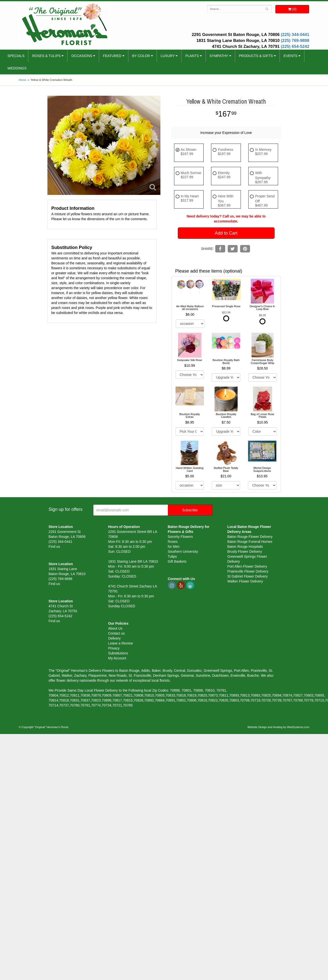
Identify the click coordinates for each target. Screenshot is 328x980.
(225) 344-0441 (295, 35)
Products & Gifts (256, 56)
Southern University (183, 551)
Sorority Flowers (180, 537)
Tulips (172, 556)
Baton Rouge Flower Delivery (250, 537)
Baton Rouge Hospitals (245, 547)
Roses (173, 542)
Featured (112, 56)
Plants (192, 56)
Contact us (117, 633)
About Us (115, 628)
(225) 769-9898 (295, 41)
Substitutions (118, 653)
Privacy (114, 648)
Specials (16, 56)
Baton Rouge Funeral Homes (250, 542)
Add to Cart (226, 233)
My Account (117, 658)
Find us (54, 547)
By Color (141, 56)
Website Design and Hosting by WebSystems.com (278, 727)
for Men (174, 547)
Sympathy (219, 56)
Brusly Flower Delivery (245, 551)
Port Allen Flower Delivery (247, 566)
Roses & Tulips (46, 56)
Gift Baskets (177, 561)
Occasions (82, 56)
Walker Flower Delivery (245, 581)
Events (291, 56)
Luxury (168, 56)
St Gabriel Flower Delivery (248, 576)
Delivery (115, 638)
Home (23, 80)
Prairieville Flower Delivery (248, 571)
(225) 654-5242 (295, 46)
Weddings (17, 68)
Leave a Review (121, 643)
